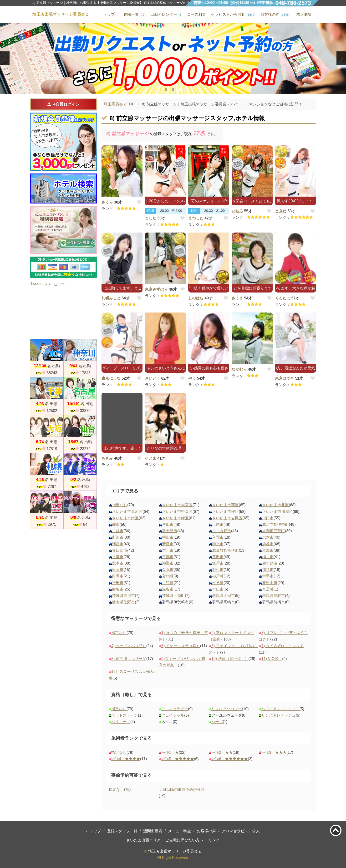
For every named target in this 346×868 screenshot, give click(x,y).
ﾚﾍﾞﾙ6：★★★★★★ (230, 759)
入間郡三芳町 (274, 531)
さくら (107, 202)
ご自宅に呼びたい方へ (184, 840)
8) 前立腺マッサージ (129, 659)
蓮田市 (218, 557)
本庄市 (218, 589)
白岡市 (118, 576)
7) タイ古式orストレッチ (282, 646)
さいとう (153, 378)
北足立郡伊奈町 (275, 524)
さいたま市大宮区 (177, 505)
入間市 (218, 537)
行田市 (118, 583)
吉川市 (168, 550)
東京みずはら (156, 289)
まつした (196, 218)
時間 (151, 211)
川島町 (168, 583)
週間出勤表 (153, 831)
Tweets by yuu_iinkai (48, 284)
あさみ (107, 458)
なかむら (239, 369)
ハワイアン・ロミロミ (280, 709)
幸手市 (268, 576)
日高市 (118, 570)
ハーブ (217, 722)
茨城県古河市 (123, 596)
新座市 (168, 544)
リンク (214, 840)
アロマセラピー (175, 709)
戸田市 (168, 524)
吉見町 (218, 583)
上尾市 (218, 524)
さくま (237, 298)
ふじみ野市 (222, 531)
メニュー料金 (179, 831)
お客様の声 (206, 831)
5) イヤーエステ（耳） (181, 646)
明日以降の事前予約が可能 (182, 790)
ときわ (281, 211)
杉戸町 (218, 576)
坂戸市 (218, 563)
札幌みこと (111, 298)
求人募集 (304, 14)
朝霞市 (118, 544)
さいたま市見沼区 (127, 512)
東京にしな (111, 378)
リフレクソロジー (227, 709)
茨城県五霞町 (173, 596)
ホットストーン (125, 715)
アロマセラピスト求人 (241, 831)
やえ (192, 378)
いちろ (237, 211)
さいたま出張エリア (143, 840)
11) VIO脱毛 (272, 659)
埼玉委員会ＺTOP (119, 104)
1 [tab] (166, 89)
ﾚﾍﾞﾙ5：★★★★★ (178, 759)
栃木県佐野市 (123, 602)
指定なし (120, 505)
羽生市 (218, 570)
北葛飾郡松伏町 (225, 550)
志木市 (268, 537)
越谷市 (268, 544)
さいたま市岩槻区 (227, 518)
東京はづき (285, 378)
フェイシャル (173, 715)
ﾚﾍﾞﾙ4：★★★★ (126, 759)
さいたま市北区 (275, 505)
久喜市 (168, 570)
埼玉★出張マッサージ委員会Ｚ (175, 851)
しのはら (196, 298)
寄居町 (268, 589)
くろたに (283, 298)
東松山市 (270, 583)
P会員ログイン (63, 104)
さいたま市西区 (225, 505)
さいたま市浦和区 (277, 512)
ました (151, 218)
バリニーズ (121, 722)
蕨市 (116, 524)
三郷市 (168, 557)
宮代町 (168, 576)
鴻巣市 (168, 563)
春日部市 (120, 550)
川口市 (268, 518)
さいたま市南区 (125, 518)
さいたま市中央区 (177, 512)
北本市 (118, 563)
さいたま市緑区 (175, 518)
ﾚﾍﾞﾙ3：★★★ (274, 752)
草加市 (268, 550)
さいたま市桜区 (225, 512)
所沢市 (118, 537)
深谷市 (168, 589)
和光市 (218, 544)
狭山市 (168, 537)
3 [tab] (180, 89)
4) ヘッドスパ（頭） (129, 646)
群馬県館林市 (274, 596)
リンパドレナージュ (279, 715)
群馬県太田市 (224, 596)
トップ (95, 831)
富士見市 (170, 531)
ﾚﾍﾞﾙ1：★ (170, 752)
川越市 (118, 531)
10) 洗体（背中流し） (230, 659)
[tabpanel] (173, 58)
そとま (151, 458)
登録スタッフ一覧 (122, 831)
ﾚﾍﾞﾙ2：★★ (222, 752)
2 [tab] (173, 89)
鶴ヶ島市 (270, 563)
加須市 (268, 570)
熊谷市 (118, 589)
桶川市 (268, 557)
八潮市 (118, 557)
